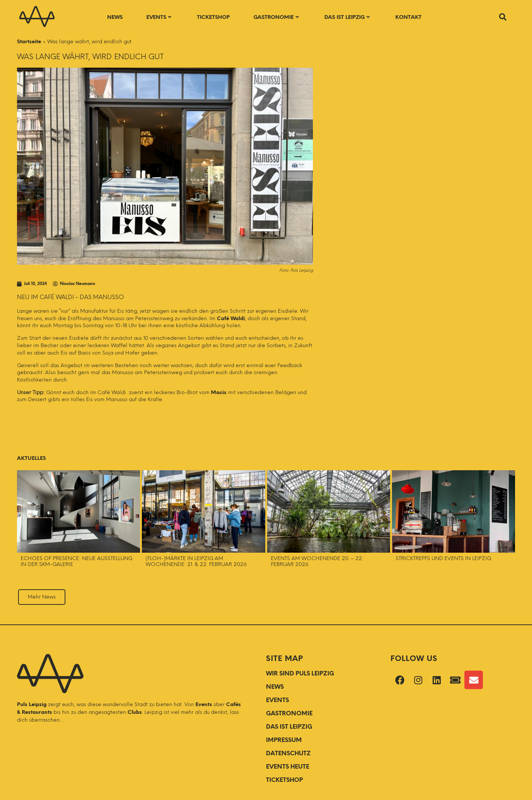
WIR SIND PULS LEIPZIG (300, 673)
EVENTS (277, 700)
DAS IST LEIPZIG (289, 727)
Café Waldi (231, 318)
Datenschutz (288, 753)
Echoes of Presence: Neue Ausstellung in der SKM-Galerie (76, 562)
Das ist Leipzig (347, 17)
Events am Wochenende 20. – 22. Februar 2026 (317, 562)
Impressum (284, 740)
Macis (219, 392)
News (115, 17)
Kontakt (408, 17)
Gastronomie (276, 17)
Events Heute (288, 767)
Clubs (135, 712)
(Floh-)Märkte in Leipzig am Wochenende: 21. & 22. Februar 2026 (196, 562)
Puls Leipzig (32, 704)
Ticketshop (213, 17)
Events (159, 17)
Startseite (29, 42)
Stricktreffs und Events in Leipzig (444, 558)
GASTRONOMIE (289, 713)
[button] (503, 17)
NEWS (275, 687)
